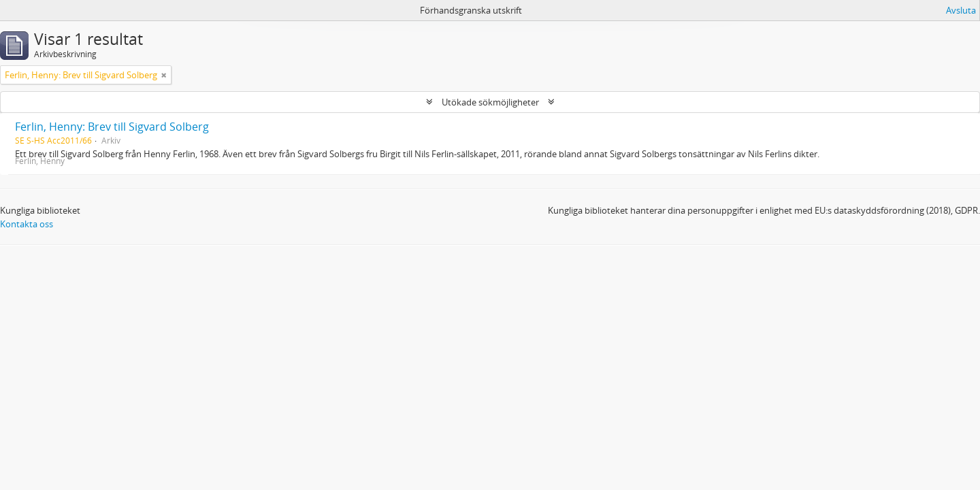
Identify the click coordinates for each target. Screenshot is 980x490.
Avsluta (961, 10)
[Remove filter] (164, 75)
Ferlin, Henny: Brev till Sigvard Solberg (112, 127)
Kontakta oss (27, 224)
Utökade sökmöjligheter (490, 102)
